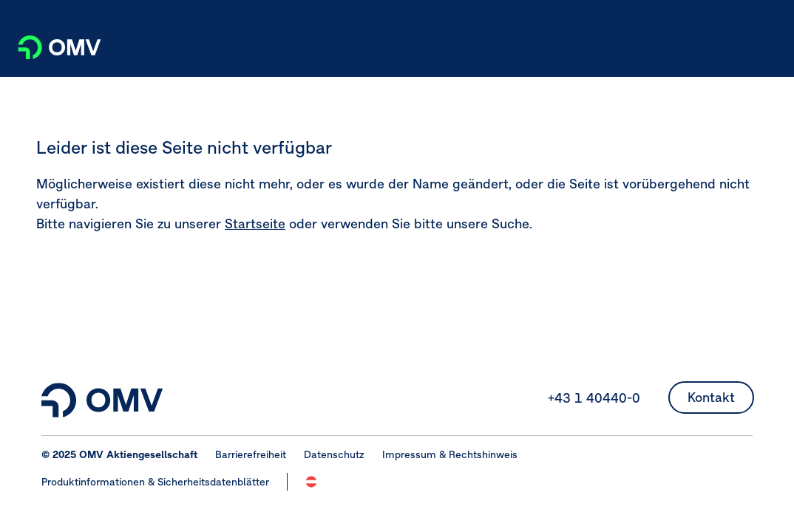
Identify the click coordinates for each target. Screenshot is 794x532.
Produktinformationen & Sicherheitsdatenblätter (155, 482)
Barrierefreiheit (251, 454)
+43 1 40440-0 (594, 398)
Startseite (255, 224)
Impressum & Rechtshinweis (450, 454)
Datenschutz (334, 454)
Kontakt (711, 397)
